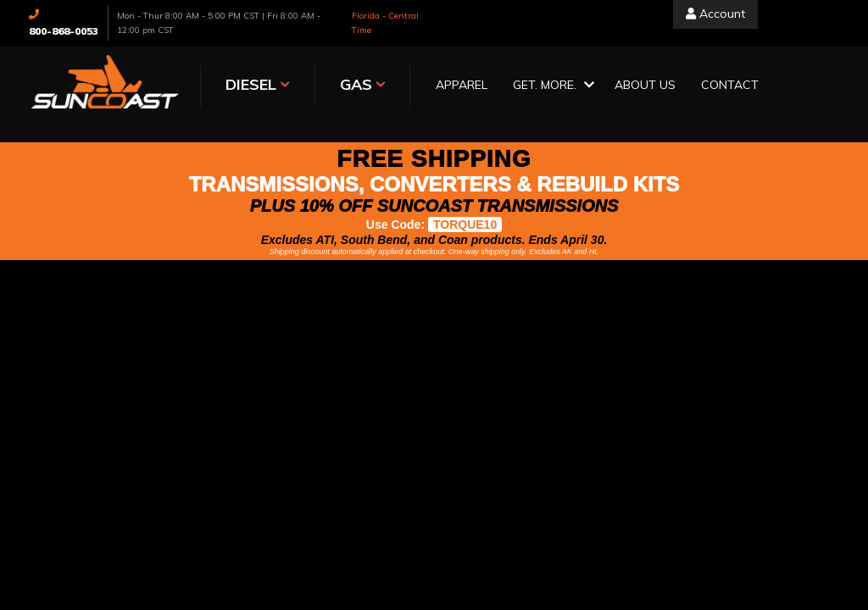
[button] (551, 86)
